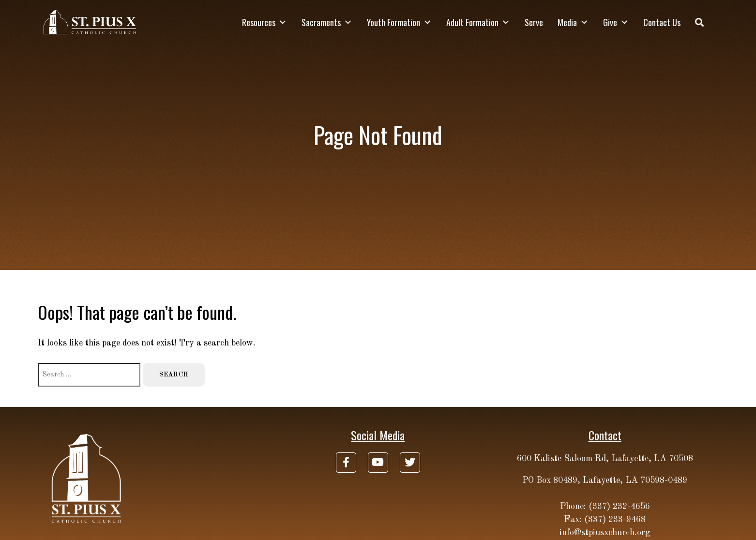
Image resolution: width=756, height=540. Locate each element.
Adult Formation (478, 22)
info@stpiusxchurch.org (605, 533)
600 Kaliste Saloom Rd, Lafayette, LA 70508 (605, 459)
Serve (534, 22)
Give (616, 22)
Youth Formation (399, 22)
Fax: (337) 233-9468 (605, 520)
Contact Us (662, 22)
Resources (265, 22)
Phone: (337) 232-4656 (605, 507)
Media (573, 22)
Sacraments (327, 22)
